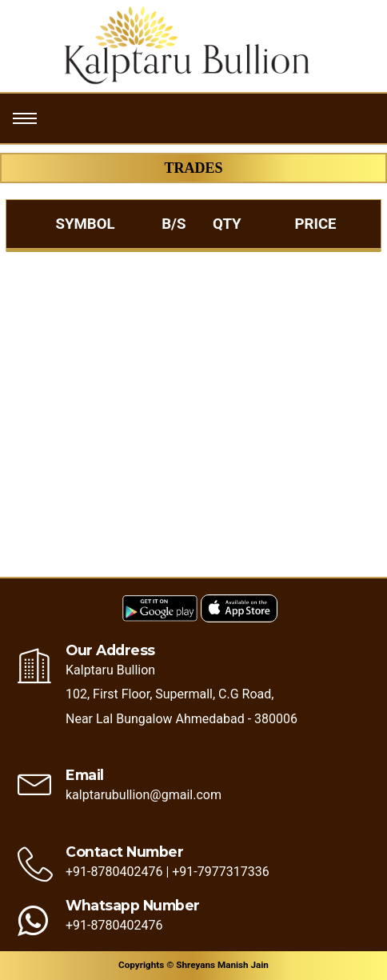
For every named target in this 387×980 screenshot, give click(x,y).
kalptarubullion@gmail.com (144, 795)
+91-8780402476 (114, 872)
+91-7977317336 (220, 872)
